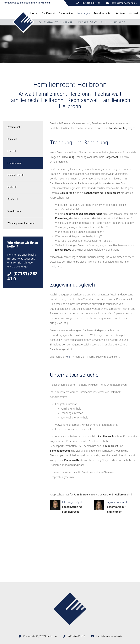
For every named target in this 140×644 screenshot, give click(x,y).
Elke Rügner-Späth (73, 502)
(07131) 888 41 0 (77, 636)
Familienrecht (15, 163)
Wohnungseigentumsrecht (21, 223)
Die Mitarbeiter (103, 13)
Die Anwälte (66, 13)
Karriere (120, 13)
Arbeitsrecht (14, 127)
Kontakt (133, 13)
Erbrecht (12, 151)
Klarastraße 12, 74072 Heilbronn (40, 636)
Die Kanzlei (48, 13)
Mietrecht (12, 187)
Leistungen (83, 13)
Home (34, 13)
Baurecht (12, 139)
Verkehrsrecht (15, 211)
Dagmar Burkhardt (116, 502)
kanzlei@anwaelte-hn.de (124, 3)
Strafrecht (13, 199)
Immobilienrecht (16, 175)
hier (55, 267)
